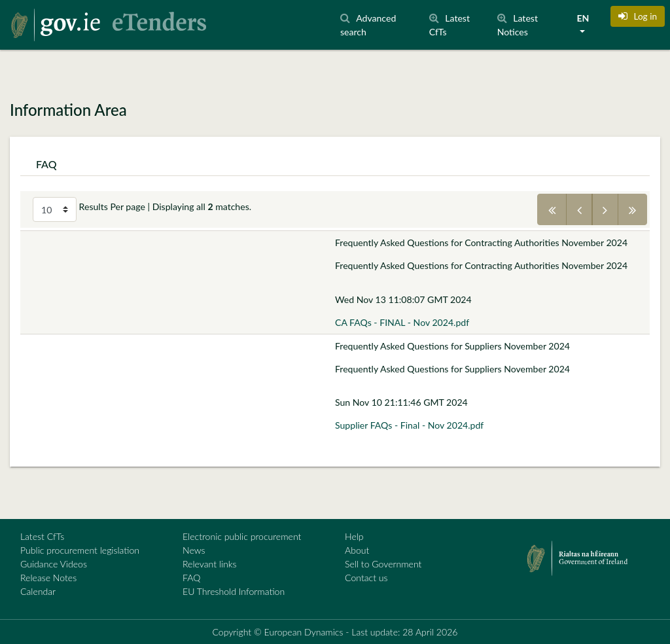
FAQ (191, 578)
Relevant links (209, 564)
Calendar (38, 591)
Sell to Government (383, 564)
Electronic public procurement (242, 536)
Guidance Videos (54, 564)
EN (583, 18)
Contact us (366, 578)
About (357, 550)
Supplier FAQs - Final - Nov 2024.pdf (409, 425)
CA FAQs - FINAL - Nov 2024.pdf (402, 322)
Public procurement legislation (80, 550)
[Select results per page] (55, 209)
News (194, 550)
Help (354, 536)
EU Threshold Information (234, 591)
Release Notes (48, 578)
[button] (638, 16)
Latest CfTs (42, 536)
